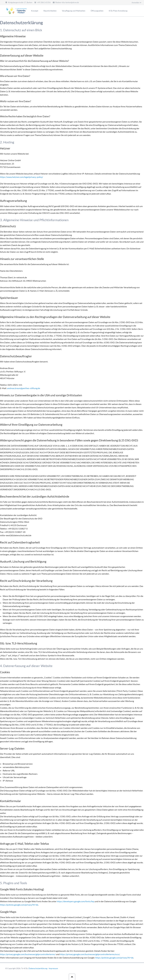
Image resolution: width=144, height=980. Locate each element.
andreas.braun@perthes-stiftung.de (24, 388)
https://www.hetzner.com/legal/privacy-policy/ (21, 177)
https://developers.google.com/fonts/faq (75, 901)
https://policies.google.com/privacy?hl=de (19, 905)
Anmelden (136, 3)
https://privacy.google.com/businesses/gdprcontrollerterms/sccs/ (90, 954)
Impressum (53, 968)
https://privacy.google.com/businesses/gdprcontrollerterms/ (28, 954)
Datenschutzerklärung (38, 968)
